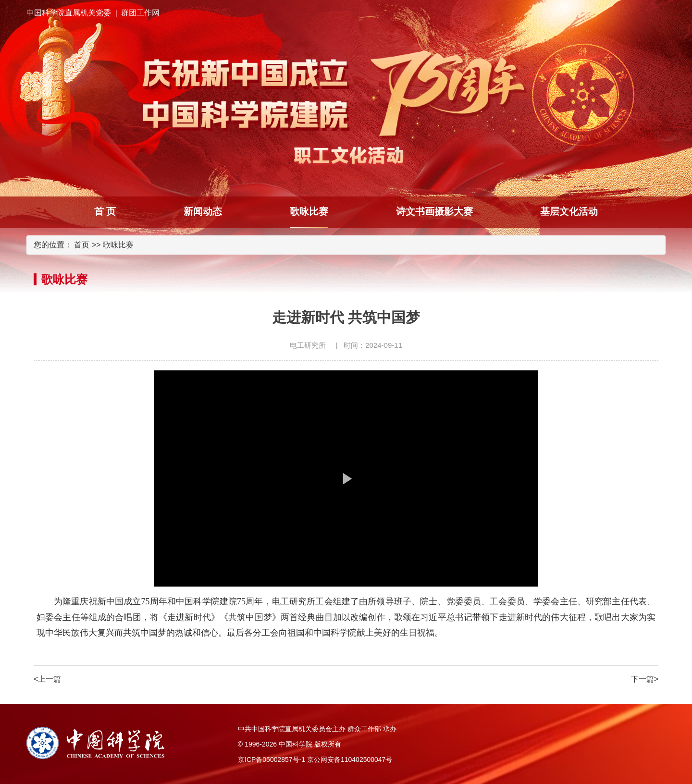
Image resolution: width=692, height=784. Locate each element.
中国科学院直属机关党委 (69, 13)
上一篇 (47, 679)
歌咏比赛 (309, 211)
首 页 (105, 211)
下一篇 (645, 679)
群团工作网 (140, 13)
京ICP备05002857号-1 (272, 759)
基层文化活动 (569, 211)
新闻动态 (203, 211)
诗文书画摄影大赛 (434, 211)
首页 (82, 245)
